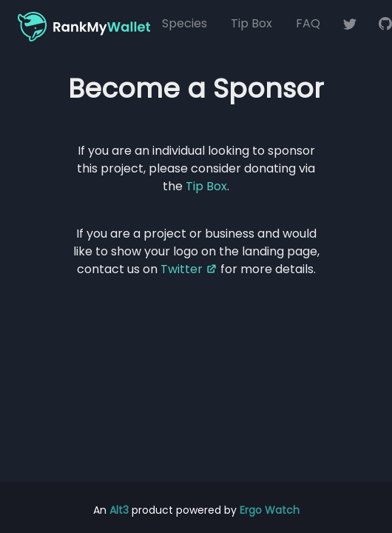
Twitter (189, 269)
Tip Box (251, 23)
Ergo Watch (270, 510)
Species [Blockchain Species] (185, 23)
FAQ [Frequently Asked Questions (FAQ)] (308, 23)
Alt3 (119, 510)
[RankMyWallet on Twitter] (350, 24)
